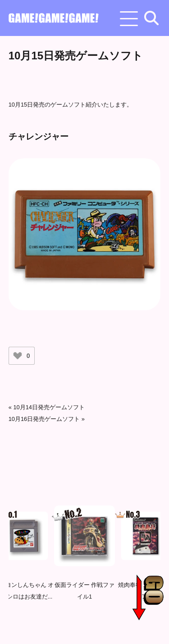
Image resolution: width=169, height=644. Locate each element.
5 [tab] (107, 627)
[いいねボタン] (18, 356)
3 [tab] (80, 627)
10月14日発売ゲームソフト (49, 407)
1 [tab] (53, 627)
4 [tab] (94, 627)
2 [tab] (67, 627)
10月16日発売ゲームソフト (44, 419)
